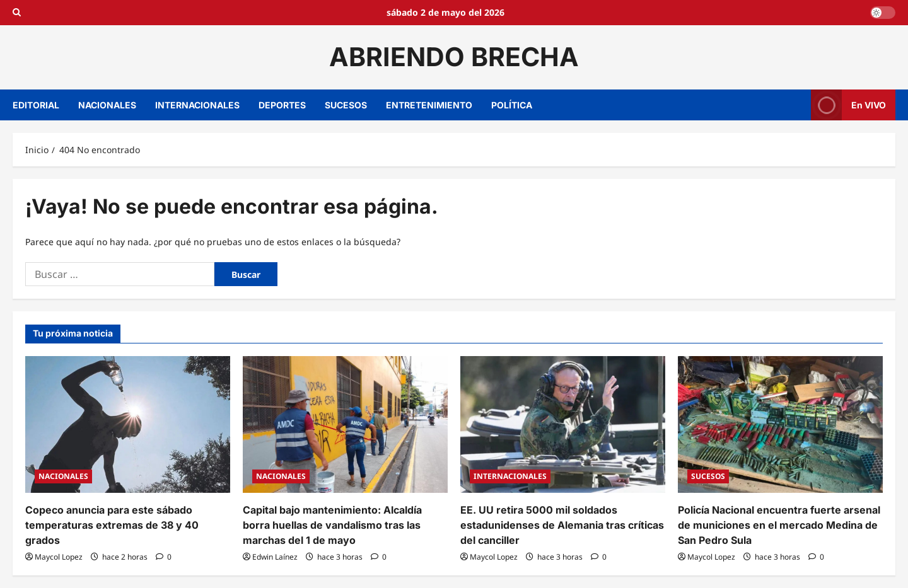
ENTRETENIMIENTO (429, 105)
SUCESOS (346, 105)
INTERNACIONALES (197, 105)
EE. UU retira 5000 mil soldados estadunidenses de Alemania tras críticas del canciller (562, 525)
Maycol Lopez (59, 557)
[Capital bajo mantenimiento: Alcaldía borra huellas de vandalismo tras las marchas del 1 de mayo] (345, 424)
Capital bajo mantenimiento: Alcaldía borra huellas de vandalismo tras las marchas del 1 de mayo (332, 525)
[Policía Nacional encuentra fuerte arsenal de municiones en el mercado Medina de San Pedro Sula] (780, 424)
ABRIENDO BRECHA (454, 57)
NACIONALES (107, 105)
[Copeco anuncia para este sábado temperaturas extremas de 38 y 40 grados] (128, 424)
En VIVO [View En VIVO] (848, 105)
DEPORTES (282, 105)
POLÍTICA (512, 105)
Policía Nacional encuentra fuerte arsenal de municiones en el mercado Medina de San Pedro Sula (779, 525)
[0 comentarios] (164, 557)
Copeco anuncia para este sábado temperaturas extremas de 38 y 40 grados (112, 525)
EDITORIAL (36, 105)
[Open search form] (17, 13)
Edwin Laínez (275, 557)
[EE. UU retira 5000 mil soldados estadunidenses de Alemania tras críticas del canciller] (563, 424)
